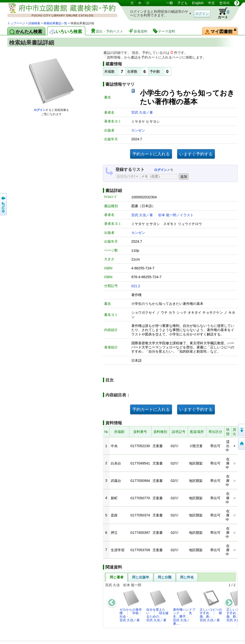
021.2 (136, 286)
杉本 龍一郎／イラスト (176, 215)
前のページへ (4, 204)
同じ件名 (187, 577)
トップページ (16, 23)
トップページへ (241, 443)
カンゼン (138, 130)
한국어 (224, 3)
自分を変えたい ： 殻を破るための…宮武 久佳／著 (157, 606)
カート (221, 13)
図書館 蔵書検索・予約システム (59, 10)
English (198, 3)
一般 (170, 3)
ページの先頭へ (241, 430)
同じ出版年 (141, 577)
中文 (211, 3)
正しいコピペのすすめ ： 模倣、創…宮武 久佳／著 (211, 606)
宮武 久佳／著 (142, 112)
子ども (183, 3)
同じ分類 (165, 577)
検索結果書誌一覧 (55, 23)
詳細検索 (34, 23)
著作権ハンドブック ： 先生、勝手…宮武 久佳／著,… (184, 608)
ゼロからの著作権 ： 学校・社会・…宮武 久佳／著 (131, 606)
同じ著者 (117, 577)
